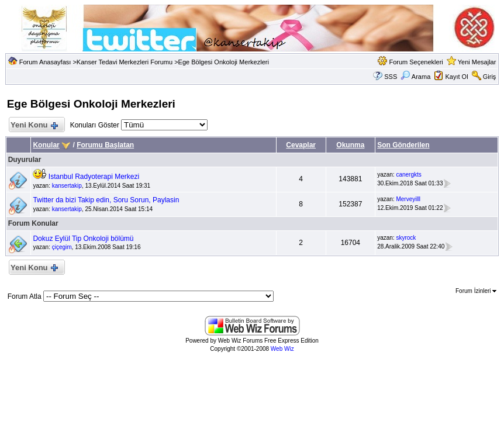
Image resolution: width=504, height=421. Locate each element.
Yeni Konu (34, 125)
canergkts (408, 175)
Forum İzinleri (476, 291)
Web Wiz (282, 349)
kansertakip (67, 186)
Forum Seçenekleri (416, 62)
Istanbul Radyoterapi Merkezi (94, 177)
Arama (415, 77)
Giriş (490, 77)
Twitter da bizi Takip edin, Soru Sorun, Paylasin (106, 200)
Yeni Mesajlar (477, 62)
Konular (46, 145)
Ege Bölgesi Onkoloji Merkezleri (224, 62)
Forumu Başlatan (105, 145)
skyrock (406, 238)
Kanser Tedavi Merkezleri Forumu (125, 62)
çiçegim (62, 247)
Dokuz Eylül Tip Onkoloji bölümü (83, 239)
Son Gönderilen (403, 145)
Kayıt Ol (456, 77)
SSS (391, 77)
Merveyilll (408, 199)
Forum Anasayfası (45, 62)
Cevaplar (301, 145)
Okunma (350, 145)
